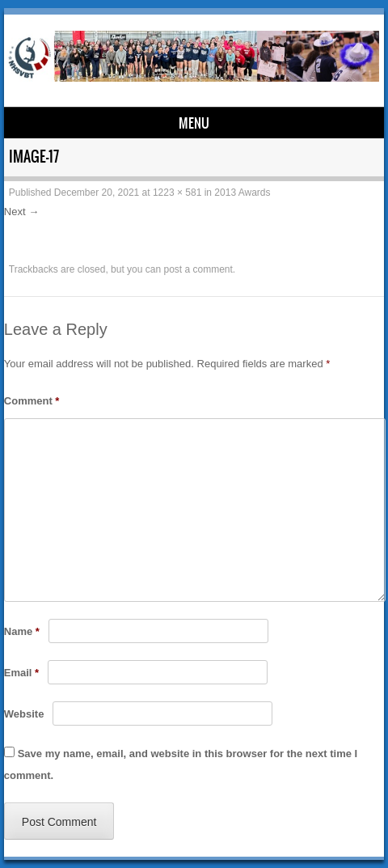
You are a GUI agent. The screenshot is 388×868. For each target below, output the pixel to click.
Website (24, 714)
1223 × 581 (177, 193)
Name (22, 631)
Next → (21, 212)
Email (21, 673)
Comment (32, 401)
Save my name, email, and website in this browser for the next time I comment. (181, 764)
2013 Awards (242, 193)
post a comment (198, 269)
